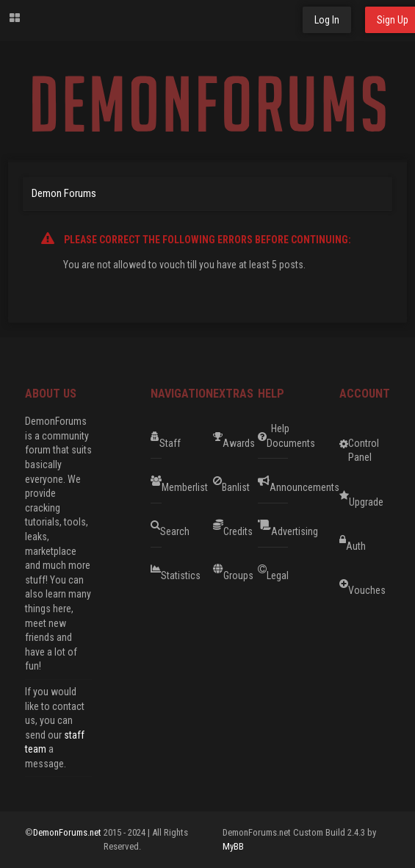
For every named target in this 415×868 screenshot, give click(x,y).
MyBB (233, 846)
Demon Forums (64, 193)
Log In (327, 20)
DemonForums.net (68, 832)
